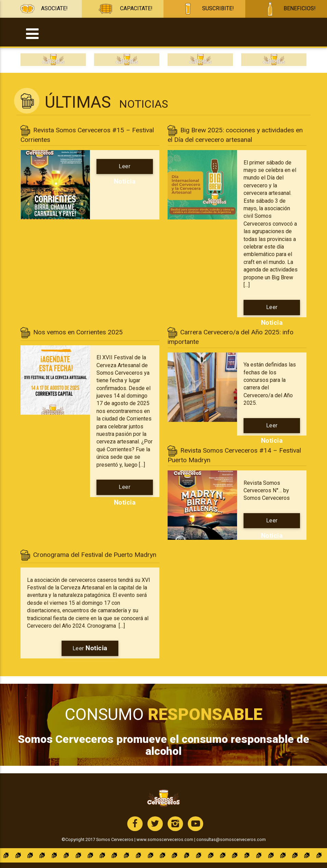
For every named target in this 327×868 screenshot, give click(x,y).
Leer (125, 169)
